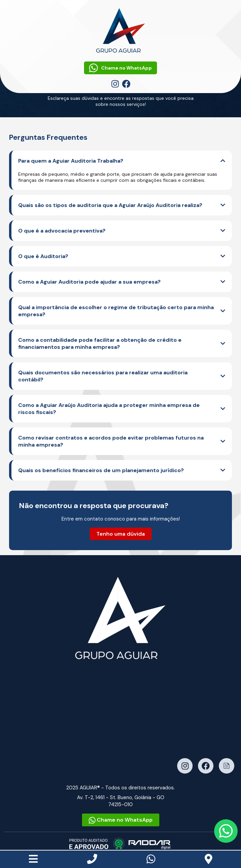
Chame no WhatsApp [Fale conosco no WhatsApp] (120, 68)
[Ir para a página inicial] (120, 618)
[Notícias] (227, 766)
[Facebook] (126, 84)
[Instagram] (116, 84)
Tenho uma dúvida (121, 534)
